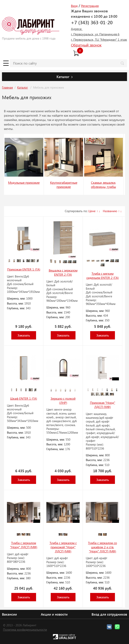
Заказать (24, 335)
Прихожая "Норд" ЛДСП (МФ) (103, 405)
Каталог (23, 87)
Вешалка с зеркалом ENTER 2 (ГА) (63, 272)
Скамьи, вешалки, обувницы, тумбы (103, 185)
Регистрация (90, 6)
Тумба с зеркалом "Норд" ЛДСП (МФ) (24, 545)
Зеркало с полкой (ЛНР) (63, 400)
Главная (7, 87)
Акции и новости (54, 614)
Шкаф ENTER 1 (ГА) (24, 398)
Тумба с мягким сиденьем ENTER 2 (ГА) (103, 276)
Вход (74, 6)
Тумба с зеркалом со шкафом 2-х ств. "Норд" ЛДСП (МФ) (102, 547)
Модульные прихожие (24, 182)
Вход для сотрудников (109, 614)
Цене (92, 211)
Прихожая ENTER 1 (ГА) (24, 269)
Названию (110, 211)
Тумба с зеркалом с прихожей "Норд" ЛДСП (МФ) (63, 547)
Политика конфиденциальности (25, 629)
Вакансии (9, 614)
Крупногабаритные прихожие (64, 185)
